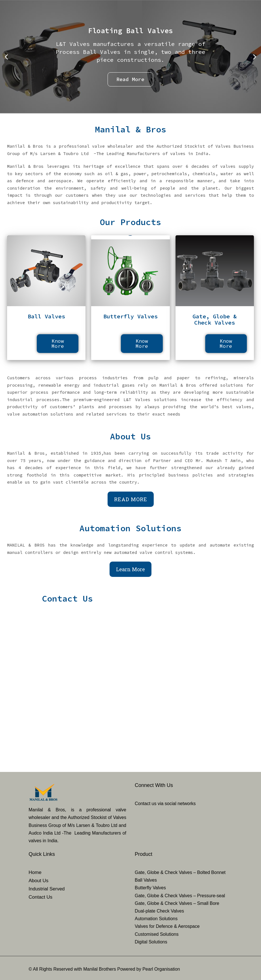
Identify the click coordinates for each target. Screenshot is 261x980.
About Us (38, 881)
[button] (6, 57)
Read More (131, 499)
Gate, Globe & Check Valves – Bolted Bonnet (180, 872)
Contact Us (40, 897)
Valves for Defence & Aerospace (167, 926)
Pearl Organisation (161, 969)
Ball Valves (146, 880)
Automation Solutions (156, 919)
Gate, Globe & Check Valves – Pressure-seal (180, 896)
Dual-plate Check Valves (159, 911)
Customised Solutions (157, 934)
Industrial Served (47, 889)
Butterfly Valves (150, 888)
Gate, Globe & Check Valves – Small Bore (177, 903)
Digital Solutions (151, 942)
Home (35, 872)
